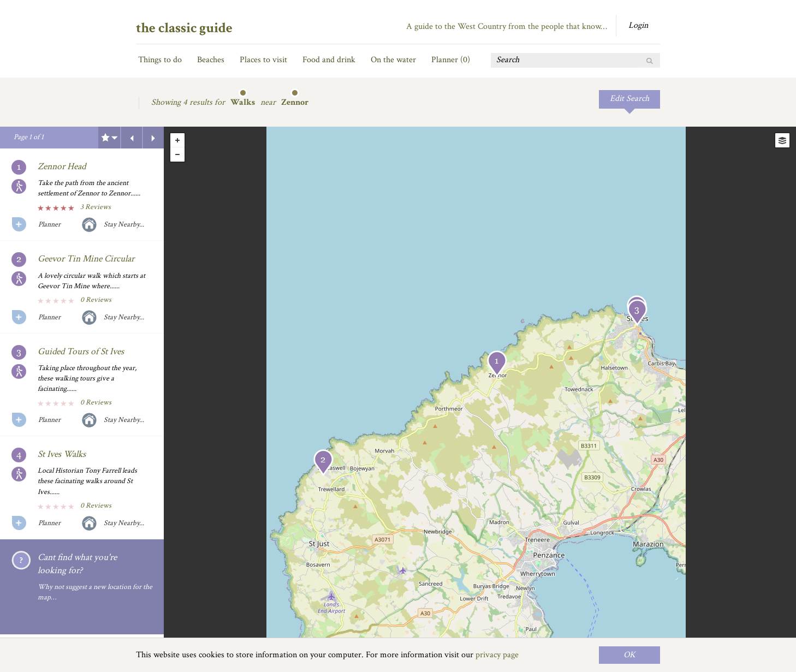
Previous (132, 138)
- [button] (177, 154)
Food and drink (329, 60)
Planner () (451, 60)
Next (153, 138)
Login (638, 25)
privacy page (497, 655)
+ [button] (177, 140)
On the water (393, 60)
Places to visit (263, 60)
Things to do (160, 60)
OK (629, 655)
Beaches (211, 60)
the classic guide (184, 28)
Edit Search (629, 99)
